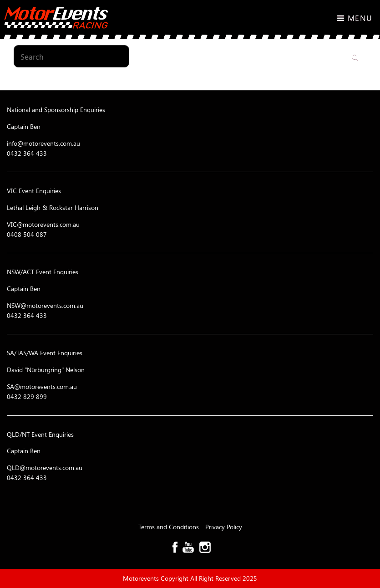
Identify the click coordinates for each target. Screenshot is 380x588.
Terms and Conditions (170, 527)
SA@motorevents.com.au (42, 386)
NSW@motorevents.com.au (45, 305)
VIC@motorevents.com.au (43, 224)
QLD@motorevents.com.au (45, 468)
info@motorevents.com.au (43, 143)
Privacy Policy (224, 527)
